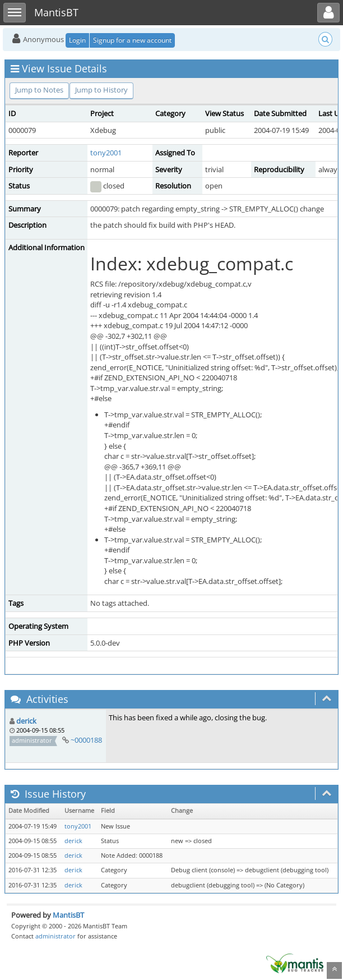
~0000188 (86, 740)
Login (77, 40)
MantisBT (68, 915)
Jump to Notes (39, 90)
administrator (55, 936)
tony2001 (106, 153)
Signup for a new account (132, 40)
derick (26, 721)
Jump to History (101, 90)
